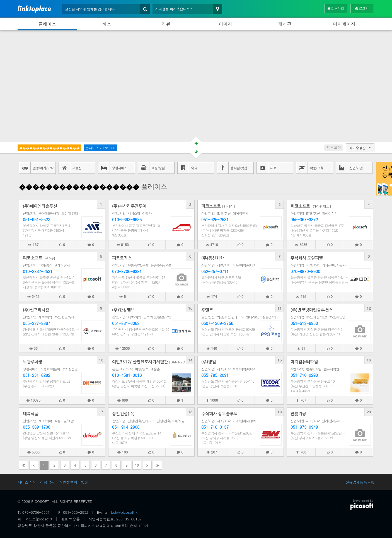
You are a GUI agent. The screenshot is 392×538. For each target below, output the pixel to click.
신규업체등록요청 (360, 482)
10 (190, 308)
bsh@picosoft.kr (125, 512)
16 (369, 360)
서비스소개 (27, 482)
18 (190, 412)
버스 (107, 24)
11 (280, 308)
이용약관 (47, 482)
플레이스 (47, 24)
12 (369, 308)
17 (101, 412)
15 (280, 360)
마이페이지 (344, 24)
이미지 (226, 24)
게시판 (285, 24)
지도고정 (334, 147)
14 (190, 360)
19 (280, 412)
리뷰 (166, 24)
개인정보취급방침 (74, 482)
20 (369, 412)
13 (101, 360)
